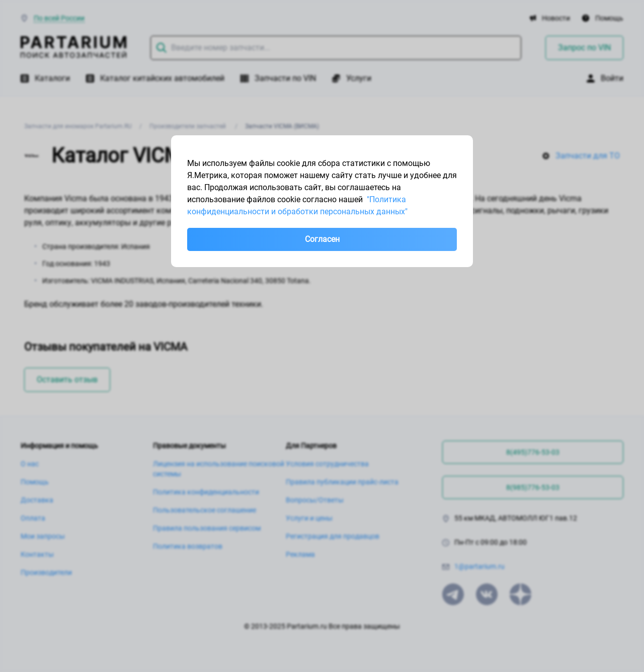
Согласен (322, 239)
